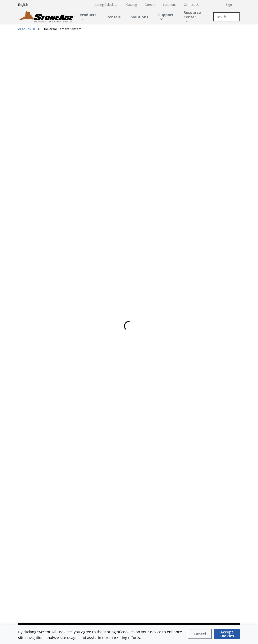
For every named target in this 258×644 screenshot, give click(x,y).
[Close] (200, 634)
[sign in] (233, 5)
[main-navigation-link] (114, 17)
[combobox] (227, 17)
